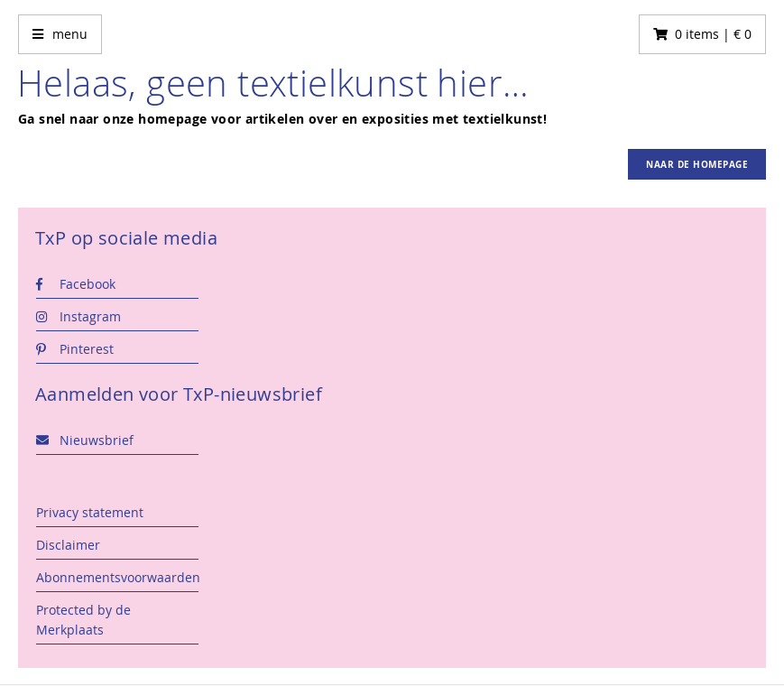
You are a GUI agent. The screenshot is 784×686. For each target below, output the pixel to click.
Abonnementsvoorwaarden (117, 577)
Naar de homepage (697, 164)
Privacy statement (90, 512)
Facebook (76, 284)
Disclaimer (68, 545)
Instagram (78, 316)
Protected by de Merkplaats (83, 620)
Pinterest (75, 349)
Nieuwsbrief (85, 440)
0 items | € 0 (713, 34)
